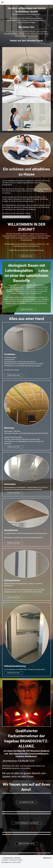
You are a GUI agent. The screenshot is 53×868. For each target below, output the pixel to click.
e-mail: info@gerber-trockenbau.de (26, 823)
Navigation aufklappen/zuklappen (26, 2)
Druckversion (7, 858)
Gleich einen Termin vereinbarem (17, 217)
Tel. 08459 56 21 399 (27, 802)
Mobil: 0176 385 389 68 (26, 844)
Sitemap (17, 858)
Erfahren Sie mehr (26, 256)
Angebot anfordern (27, 309)
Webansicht (47, 858)
